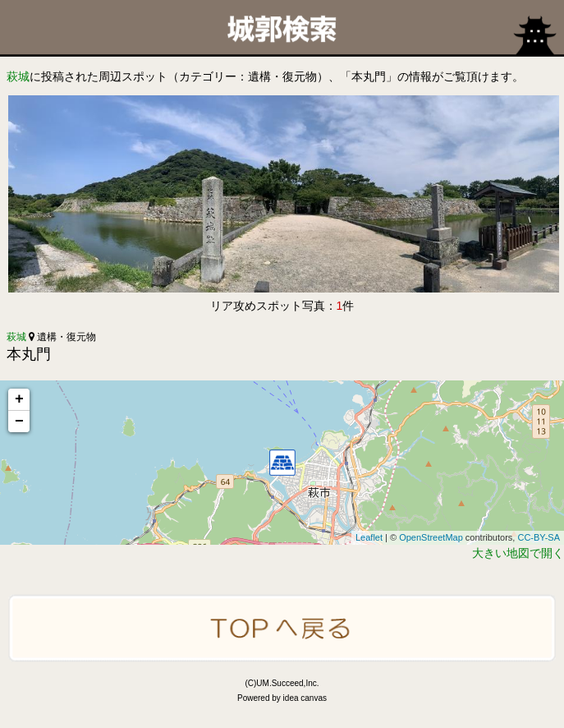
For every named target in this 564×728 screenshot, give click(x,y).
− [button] (19, 422)
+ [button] (19, 399)
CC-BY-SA (539, 537)
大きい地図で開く (518, 553)
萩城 (18, 76)
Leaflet (369, 537)
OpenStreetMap (431, 537)
